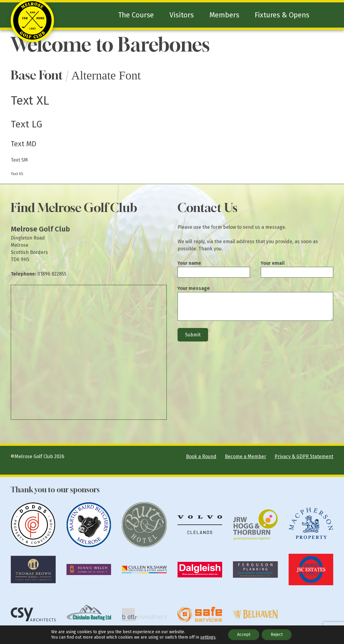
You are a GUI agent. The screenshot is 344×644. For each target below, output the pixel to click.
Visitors (182, 15)
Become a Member (246, 456)
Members (224, 15)
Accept (244, 635)
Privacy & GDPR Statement (304, 456)
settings (208, 637)
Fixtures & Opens (282, 15)
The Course (136, 15)
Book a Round (201, 456)
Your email (273, 263)
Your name (189, 263)
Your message (194, 288)
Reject (277, 635)
